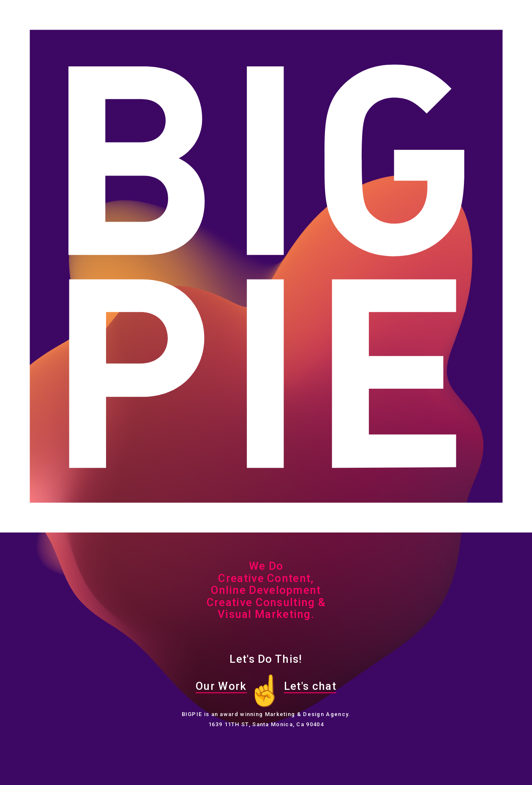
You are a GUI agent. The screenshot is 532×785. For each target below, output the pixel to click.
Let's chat (310, 686)
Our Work (221, 686)
